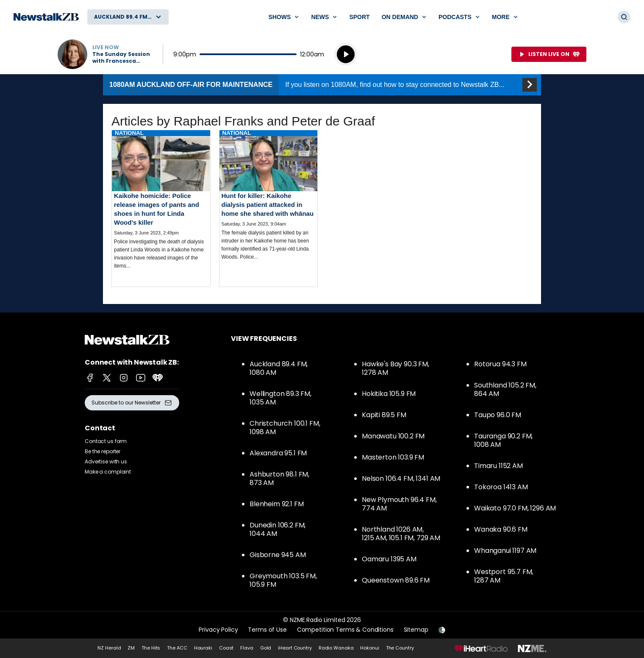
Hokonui (369, 648)
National (129, 133)
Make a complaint (108, 472)
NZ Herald (109, 648)
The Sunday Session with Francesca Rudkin (121, 58)
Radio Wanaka (336, 648)
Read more (161, 207)
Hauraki (203, 648)
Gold (266, 648)
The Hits (151, 648)
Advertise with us (106, 461)
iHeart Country (295, 648)
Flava (247, 648)
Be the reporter (103, 451)
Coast (226, 648)
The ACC (177, 648)
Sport (359, 17)
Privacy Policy (218, 630)
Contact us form (106, 441)
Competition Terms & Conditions (345, 630)
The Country (400, 648)
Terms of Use (267, 630)
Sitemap (416, 630)
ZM (131, 648)
